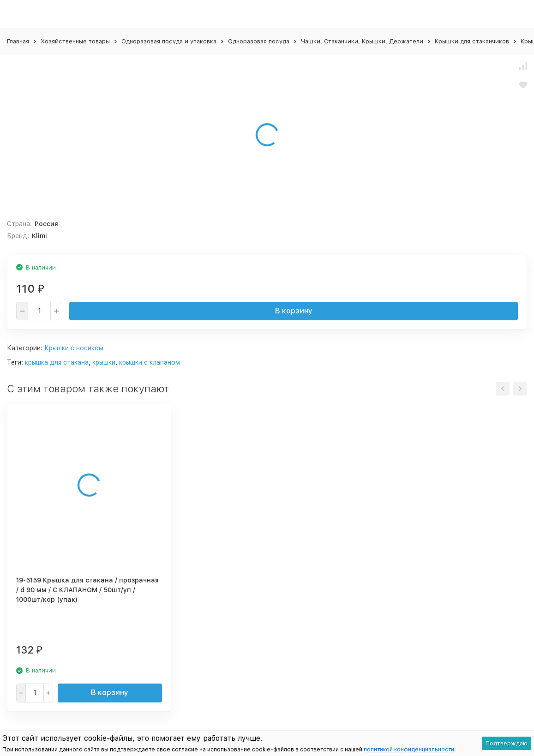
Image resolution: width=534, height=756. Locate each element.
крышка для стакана (57, 362)
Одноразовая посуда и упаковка (169, 41)
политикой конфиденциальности (409, 750)
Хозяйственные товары (75, 41)
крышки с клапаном (150, 362)
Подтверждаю (507, 743)
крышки (104, 362)
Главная (18, 41)
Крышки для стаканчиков (472, 41)
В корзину (294, 311)
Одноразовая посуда (259, 41)
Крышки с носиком (74, 348)
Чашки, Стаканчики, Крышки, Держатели (362, 41)
